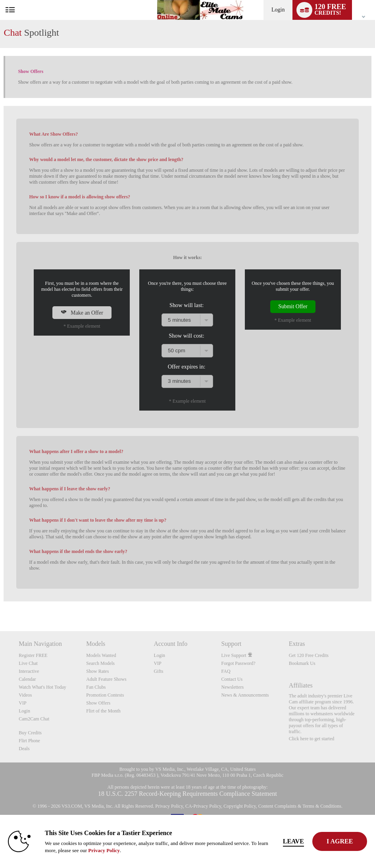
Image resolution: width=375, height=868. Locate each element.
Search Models (100, 663)
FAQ (226, 671)
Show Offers (98, 703)
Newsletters (233, 687)
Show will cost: (187, 336)
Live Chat (28, 663)
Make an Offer (82, 313)
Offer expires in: (187, 367)
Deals (24, 749)
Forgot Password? (238, 663)
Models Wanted (101, 655)
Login (278, 10)
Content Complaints (277, 806)
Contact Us (232, 679)
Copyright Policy (240, 806)
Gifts (158, 671)
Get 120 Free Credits (309, 655)
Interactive (29, 671)
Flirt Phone (29, 741)
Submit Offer (293, 306)
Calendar (27, 679)
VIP (22, 703)
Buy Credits (30, 733)
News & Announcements (245, 695)
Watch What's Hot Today (42, 687)
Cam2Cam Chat (34, 719)
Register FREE (33, 655)
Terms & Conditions (322, 806)
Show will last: (187, 305)
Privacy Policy (169, 806)
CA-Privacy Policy (203, 806)
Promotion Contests (105, 695)
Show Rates (97, 671)
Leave (294, 841)
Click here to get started (312, 739)
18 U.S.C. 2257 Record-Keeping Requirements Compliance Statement (187, 794)
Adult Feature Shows (106, 679)
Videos (25, 695)
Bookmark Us (302, 663)
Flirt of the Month (103, 711)
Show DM (0, 602)
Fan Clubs (96, 687)
